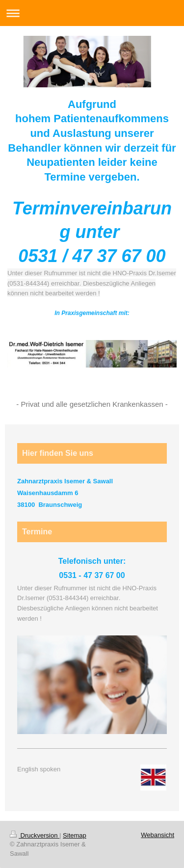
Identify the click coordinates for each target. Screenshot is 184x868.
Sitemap (75, 835)
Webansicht (158, 835)
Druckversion (35, 835)
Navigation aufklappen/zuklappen (92, 13)
